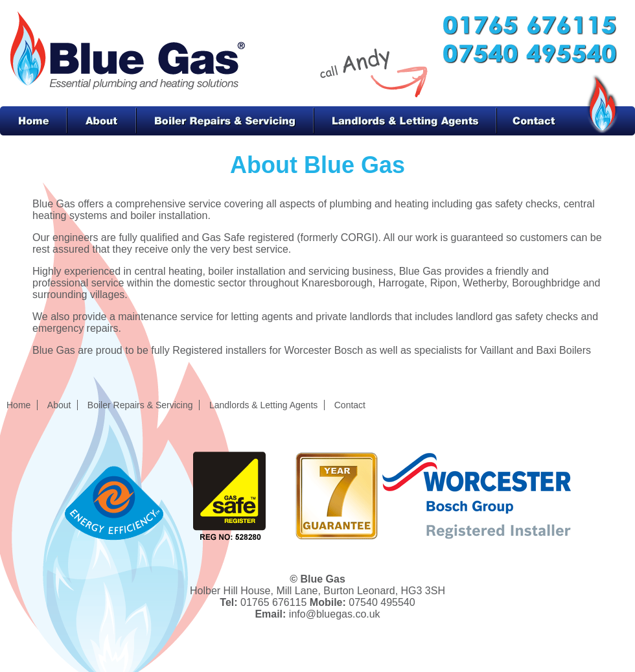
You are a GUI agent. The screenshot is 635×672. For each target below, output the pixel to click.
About (101, 121)
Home (33, 121)
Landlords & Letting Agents (405, 121)
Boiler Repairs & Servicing (225, 121)
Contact (540, 121)
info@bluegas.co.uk (335, 614)
